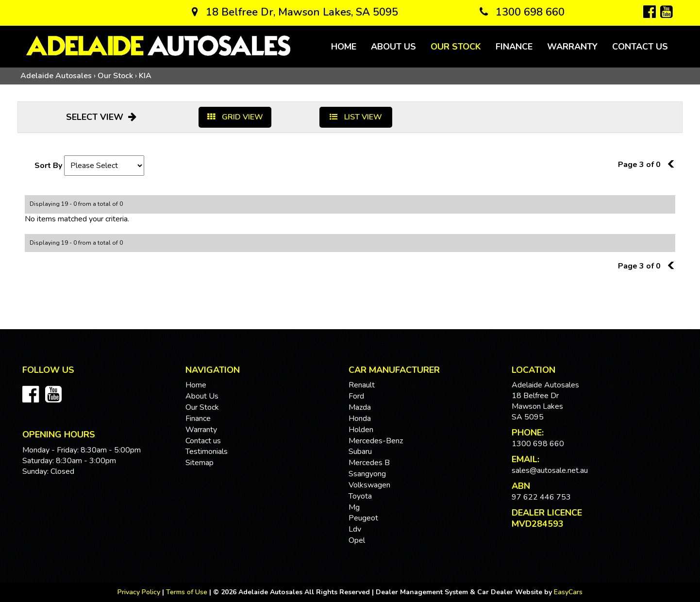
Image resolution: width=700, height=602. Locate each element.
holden (361, 430)
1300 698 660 (522, 12)
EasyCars (568, 592)
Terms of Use (188, 592)
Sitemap (200, 463)
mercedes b (369, 463)
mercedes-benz (376, 441)
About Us (393, 47)
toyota (360, 496)
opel (357, 540)
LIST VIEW (356, 117)
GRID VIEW (235, 117)
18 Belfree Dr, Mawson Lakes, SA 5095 (295, 12)
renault (362, 385)
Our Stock (456, 47)
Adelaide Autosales (56, 76)
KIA (145, 76)
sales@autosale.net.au (550, 470)
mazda (360, 407)
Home (344, 47)
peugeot (363, 518)
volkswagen (369, 485)
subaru (360, 451)
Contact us (640, 47)
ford (356, 396)
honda (360, 418)
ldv (355, 529)
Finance (514, 47)
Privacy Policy (140, 592)
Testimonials (207, 451)
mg (354, 507)
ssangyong (367, 474)
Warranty (572, 47)
